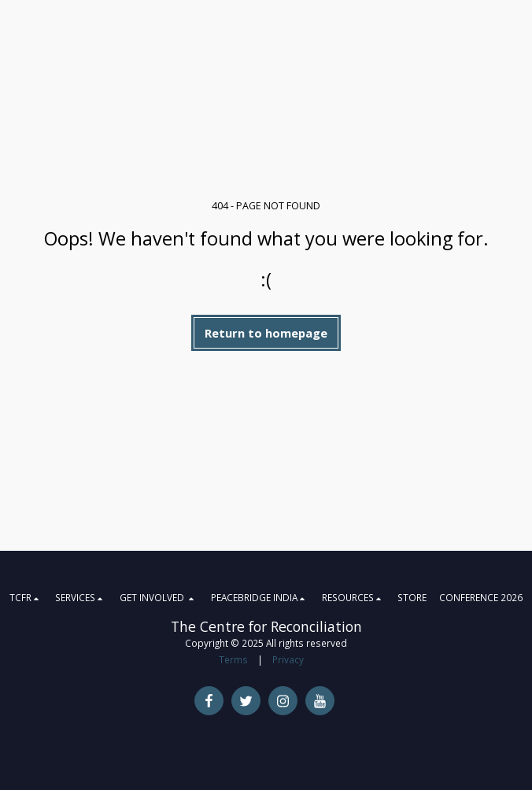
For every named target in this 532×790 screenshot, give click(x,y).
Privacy (288, 659)
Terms (233, 659)
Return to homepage (266, 333)
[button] (26, 597)
